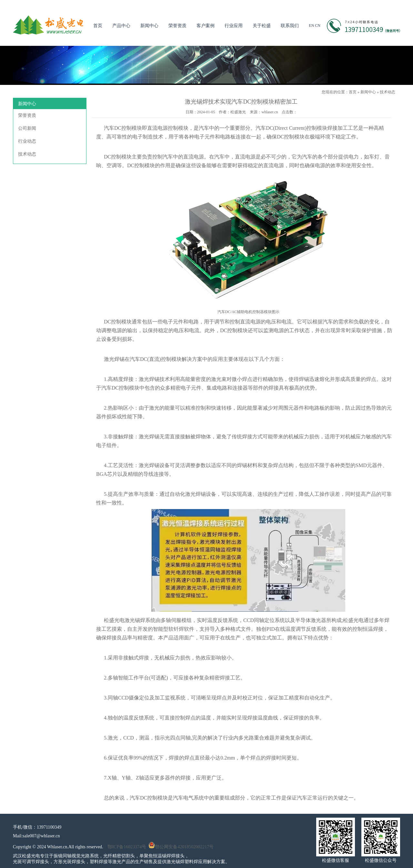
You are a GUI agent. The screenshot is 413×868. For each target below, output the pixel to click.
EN (311, 26)
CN (318, 26)
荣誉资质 (177, 26)
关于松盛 (262, 26)
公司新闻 (27, 128)
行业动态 (27, 141)
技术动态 (388, 92)
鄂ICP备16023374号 (127, 847)
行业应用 (234, 26)
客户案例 (206, 26)
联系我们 (290, 26)
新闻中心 (149, 26)
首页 (98, 26)
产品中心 (121, 26)
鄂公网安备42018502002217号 (181, 847)
